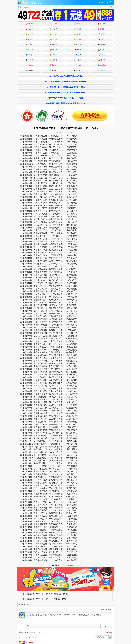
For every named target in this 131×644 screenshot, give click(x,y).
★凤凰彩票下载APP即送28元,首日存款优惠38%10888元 (66, 92)
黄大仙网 (78, 34)
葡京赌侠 (54, 65)
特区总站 (29, 24)
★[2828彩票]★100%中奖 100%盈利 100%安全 (65, 98)
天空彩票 (78, 24)
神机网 (77, 60)
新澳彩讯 (102, 65)
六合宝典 (78, 65)
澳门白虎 (78, 70)
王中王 (53, 55)
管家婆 (29, 65)
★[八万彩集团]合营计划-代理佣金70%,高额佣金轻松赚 (65, 82)
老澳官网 (54, 34)
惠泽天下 (102, 50)
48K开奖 (53, 29)
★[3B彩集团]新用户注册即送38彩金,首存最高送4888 (66, 103)
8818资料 (53, 50)
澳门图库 (102, 29)
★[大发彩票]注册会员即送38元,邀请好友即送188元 (65, 87)
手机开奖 (29, 29)
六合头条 (54, 70)
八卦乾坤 (102, 70)
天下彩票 (54, 24)
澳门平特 (29, 50)
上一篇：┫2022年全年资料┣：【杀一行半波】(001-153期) (43, 599)
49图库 (29, 39)
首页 (20, 7)
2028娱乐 (102, 24)
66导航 (102, 55)
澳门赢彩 (78, 39)
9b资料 (53, 39)
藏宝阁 (53, 60)
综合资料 (29, 55)
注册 (107, 3)
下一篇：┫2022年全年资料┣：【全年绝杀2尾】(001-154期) (44, 594)
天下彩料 (78, 44)
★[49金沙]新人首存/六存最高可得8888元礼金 (65, 76)
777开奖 (78, 55)
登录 (101, 3)
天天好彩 (29, 44)
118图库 (102, 39)
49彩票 (102, 34)
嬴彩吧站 (54, 44)
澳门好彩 (29, 34)
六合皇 (29, 60)
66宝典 (78, 50)
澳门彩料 (78, 29)
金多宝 (102, 60)
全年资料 (27, 7)
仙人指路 (29, 70)
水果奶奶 (102, 44)
